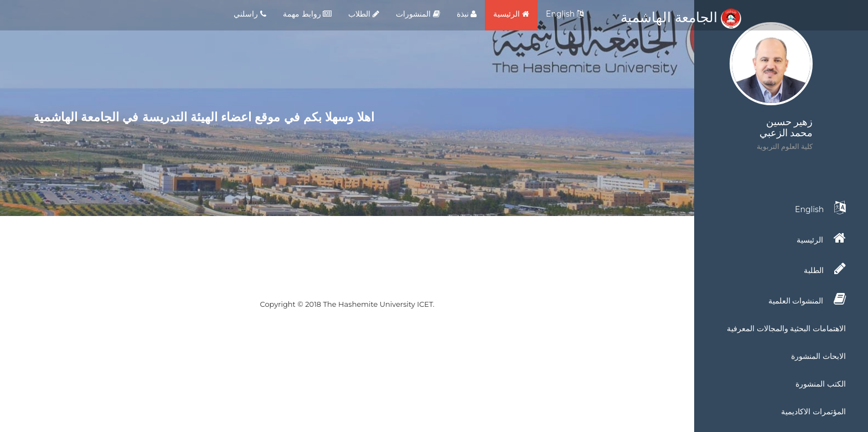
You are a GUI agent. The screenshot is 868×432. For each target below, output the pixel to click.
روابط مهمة (307, 14)
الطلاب (364, 14)
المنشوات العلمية (807, 299)
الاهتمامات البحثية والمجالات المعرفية (786, 328)
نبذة (467, 14)
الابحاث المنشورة (818, 356)
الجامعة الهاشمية (681, 17)
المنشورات (418, 14)
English (565, 14)
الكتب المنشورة (821, 384)
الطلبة (825, 269)
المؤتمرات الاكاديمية (813, 412)
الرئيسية (511, 14)
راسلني (250, 14)
